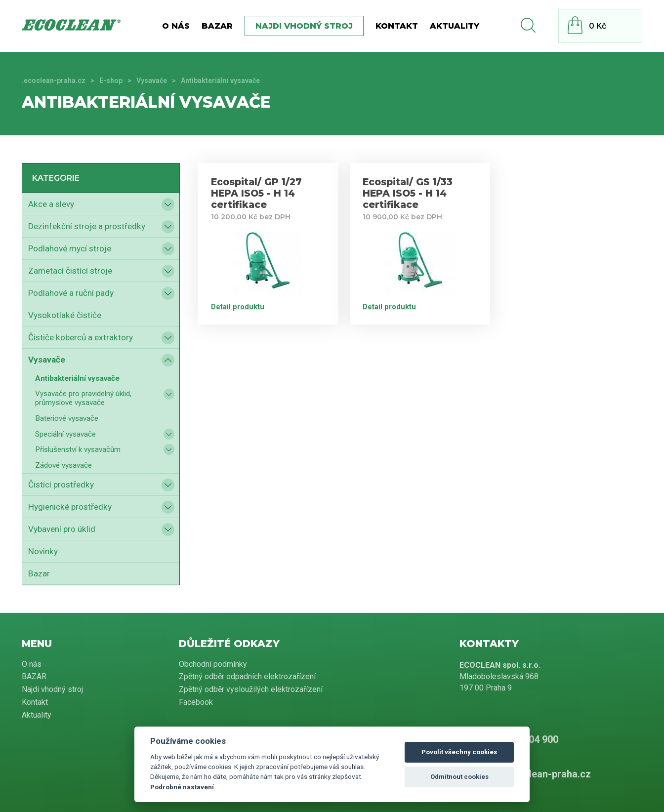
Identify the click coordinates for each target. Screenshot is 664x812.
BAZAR (217, 26)
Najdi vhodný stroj (304, 26)
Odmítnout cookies (459, 777)
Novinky (43, 551)
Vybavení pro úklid (62, 529)
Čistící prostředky (61, 485)
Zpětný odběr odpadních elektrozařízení (247, 676)
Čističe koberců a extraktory (81, 337)
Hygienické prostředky (70, 507)
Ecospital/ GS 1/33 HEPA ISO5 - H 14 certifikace (408, 193)
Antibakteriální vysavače (77, 378)
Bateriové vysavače (67, 418)
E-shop (111, 81)
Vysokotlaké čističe (65, 315)
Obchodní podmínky (213, 664)
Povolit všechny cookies (459, 752)
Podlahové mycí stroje (70, 248)
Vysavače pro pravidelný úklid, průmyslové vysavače (83, 398)
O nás (176, 26)
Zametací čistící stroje (70, 271)
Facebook (196, 702)
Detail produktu (238, 307)
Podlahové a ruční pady (71, 293)
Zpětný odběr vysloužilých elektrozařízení (251, 689)
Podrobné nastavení (182, 787)
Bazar (39, 573)
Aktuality (455, 26)
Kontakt (397, 26)
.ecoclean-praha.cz (54, 81)
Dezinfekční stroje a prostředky (87, 226)
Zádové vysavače (63, 465)
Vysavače (152, 81)
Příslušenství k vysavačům (78, 449)
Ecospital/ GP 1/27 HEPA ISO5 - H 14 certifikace (256, 193)
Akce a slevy (51, 204)
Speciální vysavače (65, 434)
